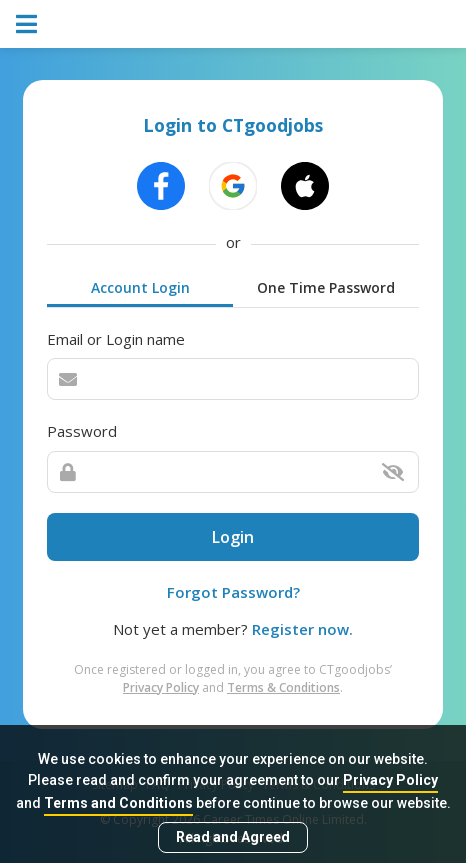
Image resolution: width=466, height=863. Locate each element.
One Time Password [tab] (326, 287)
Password (82, 431)
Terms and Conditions (118, 803)
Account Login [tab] (140, 287)
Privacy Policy (390, 780)
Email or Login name (116, 339)
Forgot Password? (233, 592)
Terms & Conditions (283, 687)
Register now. (302, 629)
